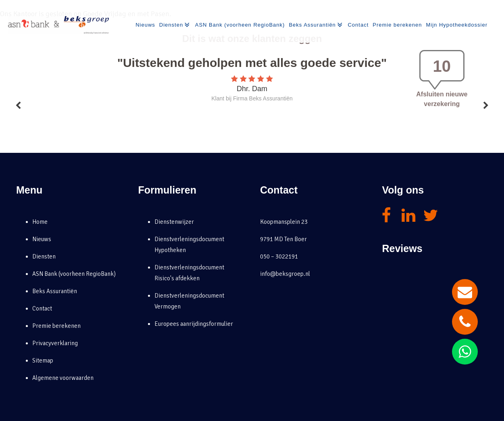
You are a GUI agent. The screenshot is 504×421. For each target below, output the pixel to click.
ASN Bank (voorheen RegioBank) (240, 25)
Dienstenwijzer (174, 222)
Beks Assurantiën (316, 25)
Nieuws (145, 25)
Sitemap (43, 361)
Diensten (175, 25)
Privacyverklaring (55, 343)
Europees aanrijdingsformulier (194, 324)
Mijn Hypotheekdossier (457, 25)
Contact (358, 25)
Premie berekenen (397, 25)
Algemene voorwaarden (63, 378)
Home (40, 222)
